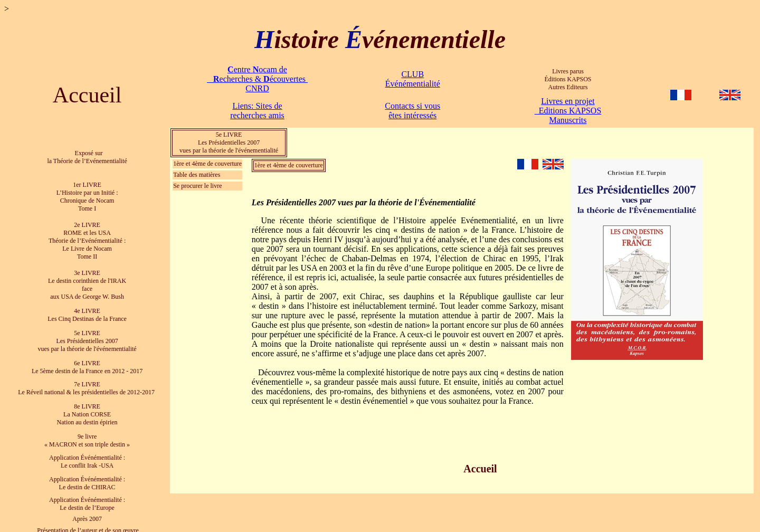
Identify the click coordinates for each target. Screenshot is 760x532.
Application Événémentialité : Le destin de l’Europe (87, 495)
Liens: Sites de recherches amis (257, 111)
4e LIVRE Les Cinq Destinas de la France (87, 311)
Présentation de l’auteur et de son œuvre (87, 521)
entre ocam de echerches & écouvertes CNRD (257, 79)
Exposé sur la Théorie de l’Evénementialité (87, 156)
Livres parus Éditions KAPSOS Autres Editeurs (568, 79)
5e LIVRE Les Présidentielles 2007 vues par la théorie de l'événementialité (229, 142)
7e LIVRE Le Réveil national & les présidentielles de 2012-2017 (87, 382)
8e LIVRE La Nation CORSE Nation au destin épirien (87, 407)
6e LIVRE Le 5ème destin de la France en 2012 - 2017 (87, 361)
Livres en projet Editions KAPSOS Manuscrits (568, 111)
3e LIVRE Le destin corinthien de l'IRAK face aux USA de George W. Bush (87, 281)
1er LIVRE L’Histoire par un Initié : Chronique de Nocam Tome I (87, 195)
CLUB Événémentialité (413, 79)
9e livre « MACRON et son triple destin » (87, 433)
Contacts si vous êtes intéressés (412, 111)
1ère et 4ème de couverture (207, 164)
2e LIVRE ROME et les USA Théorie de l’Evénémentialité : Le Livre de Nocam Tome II (87, 238)
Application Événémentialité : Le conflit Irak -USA (87, 454)
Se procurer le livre (197, 186)
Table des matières (197, 175)
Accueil (87, 95)
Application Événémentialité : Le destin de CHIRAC (87, 475)
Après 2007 (87, 510)
